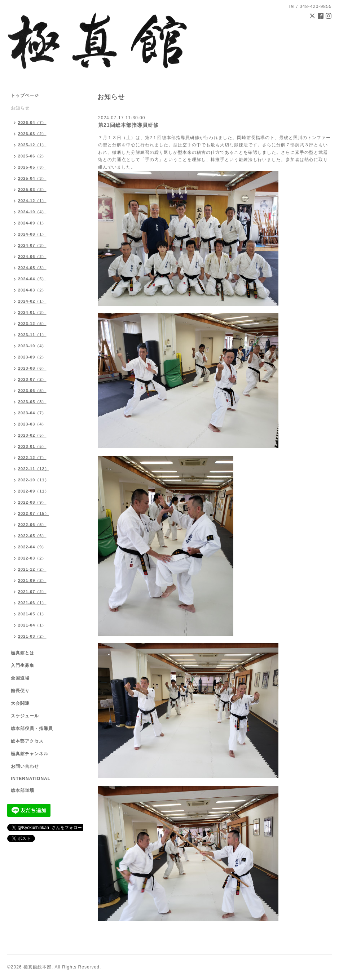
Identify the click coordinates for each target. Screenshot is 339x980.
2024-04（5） (32, 279)
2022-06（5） (32, 525)
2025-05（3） (32, 167)
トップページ (25, 95)
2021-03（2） (32, 636)
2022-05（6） (32, 536)
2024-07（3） (32, 245)
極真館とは (23, 653)
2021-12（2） (32, 569)
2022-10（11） (34, 480)
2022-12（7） (32, 458)
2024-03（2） (32, 290)
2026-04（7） (32, 122)
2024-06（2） (32, 257)
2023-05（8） (32, 402)
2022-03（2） (32, 558)
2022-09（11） (34, 491)
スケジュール (25, 716)
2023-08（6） (32, 368)
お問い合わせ (25, 766)
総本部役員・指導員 (32, 729)
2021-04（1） (32, 625)
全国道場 (20, 678)
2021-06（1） (32, 603)
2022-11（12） (34, 469)
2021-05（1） (32, 614)
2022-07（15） (34, 513)
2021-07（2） (32, 592)
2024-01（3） (32, 312)
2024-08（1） (32, 234)
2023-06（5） (32, 391)
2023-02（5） (32, 435)
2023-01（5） (32, 446)
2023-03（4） (32, 424)
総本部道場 (23, 790)
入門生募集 (23, 665)
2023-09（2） (32, 357)
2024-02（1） (32, 301)
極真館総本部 (38, 967)
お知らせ (20, 108)
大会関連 (20, 703)
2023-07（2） (32, 379)
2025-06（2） (32, 156)
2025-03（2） (32, 190)
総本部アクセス (27, 741)
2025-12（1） (32, 145)
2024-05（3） (32, 268)
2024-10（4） (32, 212)
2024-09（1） (32, 223)
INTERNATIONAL (31, 779)
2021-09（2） (32, 580)
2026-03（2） (32, 134)
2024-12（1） (32, 201)
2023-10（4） (32, 346)
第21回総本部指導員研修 (128, 125)
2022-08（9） (32, 502)
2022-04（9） (32, 547)
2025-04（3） (32, 178)
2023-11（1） (32, 335)
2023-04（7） (32, 413)
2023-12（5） (32, 324)
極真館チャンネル (30, 754)
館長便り (20, 691)
